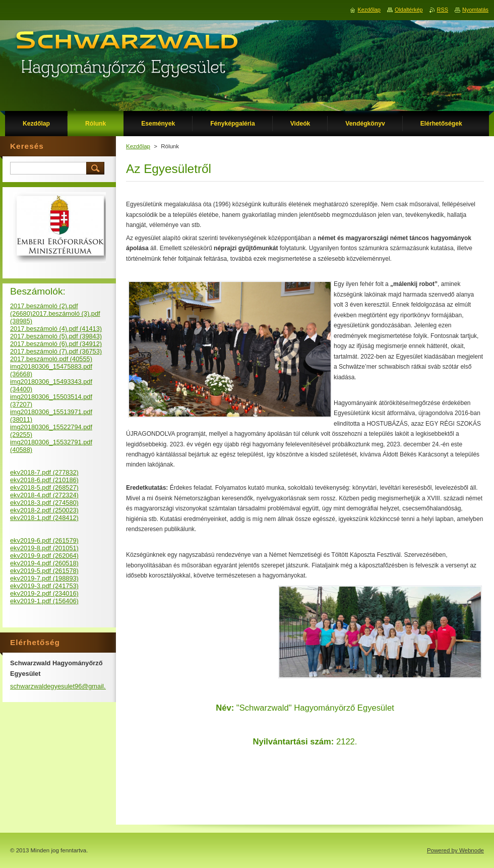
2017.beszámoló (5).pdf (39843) (56, 336)
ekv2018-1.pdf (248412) (44, 518)
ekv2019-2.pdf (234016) (44, 593)
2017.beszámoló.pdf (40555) (51, 359)
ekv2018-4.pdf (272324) (44, 495)
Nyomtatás (475, 10)
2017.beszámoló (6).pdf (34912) (56, 344)
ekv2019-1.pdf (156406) (44, 601)
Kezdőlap (138, 146)
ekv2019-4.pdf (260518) (44, 563)
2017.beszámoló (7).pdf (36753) (56, 351)
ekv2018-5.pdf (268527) (44, 487)
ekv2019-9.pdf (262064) (44, 556)
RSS (443, 10)
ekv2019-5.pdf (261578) (44, 571)
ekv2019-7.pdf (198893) (44, 578)
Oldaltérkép (409, 10)
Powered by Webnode (455, 850)
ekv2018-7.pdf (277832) (44, 472)
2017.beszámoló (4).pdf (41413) (56, 329)
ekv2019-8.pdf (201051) (44, 548)
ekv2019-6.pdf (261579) (44, 540)
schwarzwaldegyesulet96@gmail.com (64, 686)
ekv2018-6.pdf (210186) (44, 480)
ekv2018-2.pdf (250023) (44, 510)
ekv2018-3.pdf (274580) (44, 503)
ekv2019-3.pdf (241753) (44, 586)
